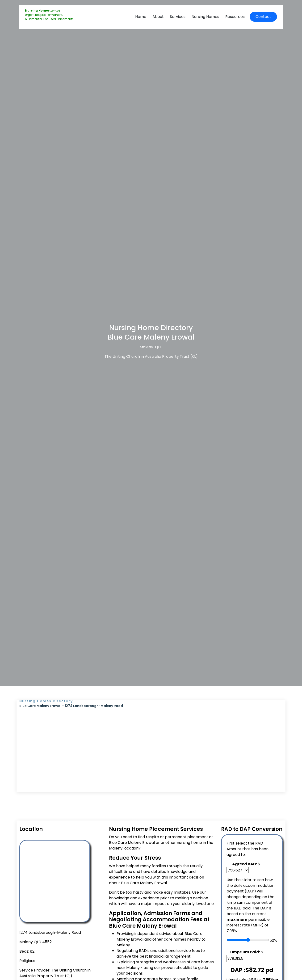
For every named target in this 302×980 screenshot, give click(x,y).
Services (178, 17)
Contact (263, 17)
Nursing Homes (205, 17)
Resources (235, 17)
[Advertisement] (151, 744)
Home (141, 17)
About (158, 17)
